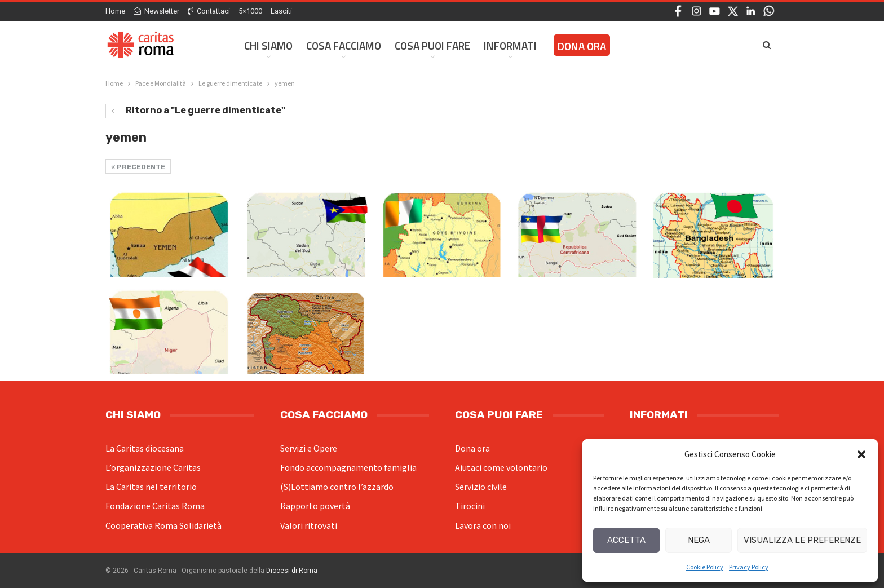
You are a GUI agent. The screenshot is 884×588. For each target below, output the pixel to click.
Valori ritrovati (309, 525)
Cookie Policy (705, 567)
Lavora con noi (483, 525)
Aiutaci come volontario (501, 467)
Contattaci (209, 11)
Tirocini (470, 506)
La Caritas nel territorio (151, 487)
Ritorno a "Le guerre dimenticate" (195, 110)
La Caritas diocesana (145, 448)
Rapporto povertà (315, 506)
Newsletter (156, 11)
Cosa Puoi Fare (432, 45)
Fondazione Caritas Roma (155, 506)
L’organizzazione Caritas (153, 467)
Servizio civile (481, 487)
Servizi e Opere (309, 448)
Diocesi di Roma (292, 571)
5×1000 (250, 11)
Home (115, 11)
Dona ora (472, 448)
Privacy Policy (749, 567)
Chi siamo (268, 45)
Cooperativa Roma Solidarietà (163, 525)
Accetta (626, 540)
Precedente (138, 167)
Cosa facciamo (344, 45)
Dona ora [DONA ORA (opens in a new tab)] (582, 46)
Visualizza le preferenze (802, 540)
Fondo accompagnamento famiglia (348, 467)
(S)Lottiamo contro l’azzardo (337, 487)
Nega (699, 540)
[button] (861, 454)
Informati (510, 45)
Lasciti (281, 11)
